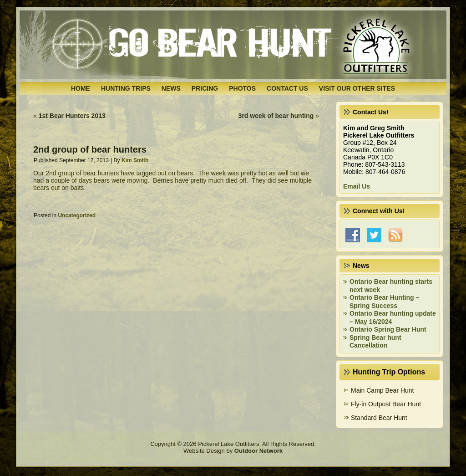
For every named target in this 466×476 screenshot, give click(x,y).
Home (81, 88)
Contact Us (287, 88)
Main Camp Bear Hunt (382, 390)
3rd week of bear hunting (276, 116)
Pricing (205, 88)
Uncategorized (77, 215)
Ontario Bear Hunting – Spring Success (384, 302)
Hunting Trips (126, 88)
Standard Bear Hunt (379, 418)
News (171, 88)
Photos (242, 88)
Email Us (357, 186)
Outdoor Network (258, 451)
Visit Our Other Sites (357, 88)
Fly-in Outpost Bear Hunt (386, 404)
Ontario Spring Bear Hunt (388, 329)
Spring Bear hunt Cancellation (375, 342)
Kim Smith (135, 160)
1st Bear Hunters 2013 (72, 116)
